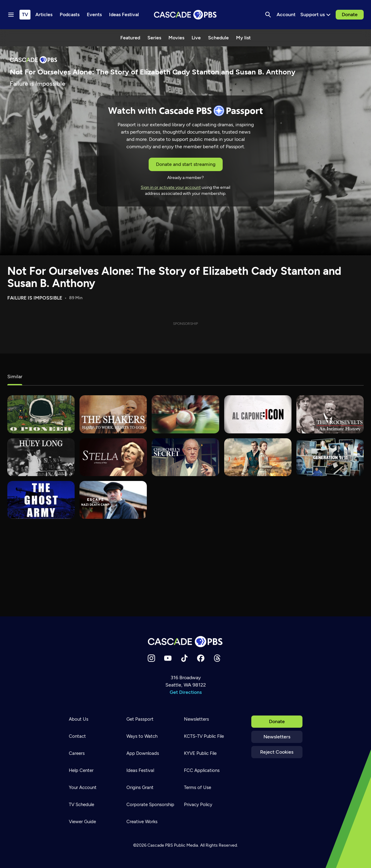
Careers (77, 753)
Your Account (83, 787)
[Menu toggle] (11, 15)
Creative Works (142, 822)
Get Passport (140, 719)
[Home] (185, 642)
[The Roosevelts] (330, 414)
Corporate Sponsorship (150, 805)
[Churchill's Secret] (185, 457)
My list (243, 38)
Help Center (81, 770)
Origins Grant (140, 787)
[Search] (268, 15)
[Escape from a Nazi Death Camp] (113, 500)
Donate (350, 14)
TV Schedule (81, 805)
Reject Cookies (277, 752)
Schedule (218, 38)
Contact (77, 736)
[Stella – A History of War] (113, 457)
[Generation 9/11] (330, 457)
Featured (130, 38)
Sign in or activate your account (171, 187)
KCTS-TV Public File (204, 736)
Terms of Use (198, 787)
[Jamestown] (258, 457)
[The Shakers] (113, 414)
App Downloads (143, 753)
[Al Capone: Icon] (258, 414)
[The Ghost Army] (41, 500)
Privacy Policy (198, 805)
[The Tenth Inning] (185, 414)
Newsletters (277, 737)
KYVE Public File (200, 753)
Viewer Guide (82, 822)
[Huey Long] (41, 457)
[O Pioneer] (41, 414)
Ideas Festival (140, 770)
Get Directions (186, 692)
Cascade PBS (160, 845)
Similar (15, 377)
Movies (176, 38)
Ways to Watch (142, 736)
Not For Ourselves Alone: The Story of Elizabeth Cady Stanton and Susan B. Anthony (174, 277)
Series (154, 38)
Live (196, 38)
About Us (79, 719)
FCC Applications (202, 770)
